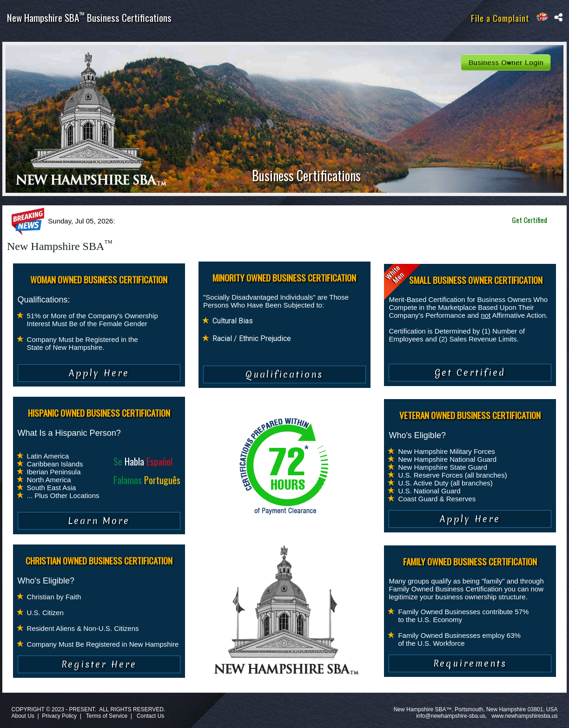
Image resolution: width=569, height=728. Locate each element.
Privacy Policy (59, 716)
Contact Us (150, 716)
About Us (23, 716)
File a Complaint (500, 18)
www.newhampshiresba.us (524, 716)
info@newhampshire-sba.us (451, 716)
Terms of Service (107, 716)
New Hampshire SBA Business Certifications (89, 17)
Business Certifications (306, 175)
